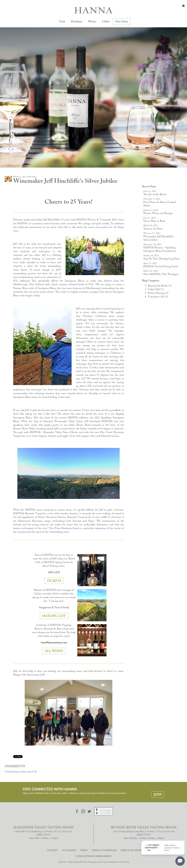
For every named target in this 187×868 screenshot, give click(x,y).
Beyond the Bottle (160, 286)
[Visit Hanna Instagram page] (83, 811)
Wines (92, 21)
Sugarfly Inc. (62, 862)
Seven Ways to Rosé (154, 221)
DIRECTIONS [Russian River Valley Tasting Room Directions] (144, 835)
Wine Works (125, 862)
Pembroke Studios (81, 862)
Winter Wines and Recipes (158, 214)
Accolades (69, 850)
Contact (53, 850)
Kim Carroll (104, 862)
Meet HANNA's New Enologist (161, 275)
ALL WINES (54, 651)
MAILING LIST (54, 616)
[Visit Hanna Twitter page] (89, 811)
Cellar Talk (156, 290)
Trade (84, 850)
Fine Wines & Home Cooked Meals (160, 204)
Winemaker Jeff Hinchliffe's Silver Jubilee (159, 239)
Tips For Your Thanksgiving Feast (161, 259)
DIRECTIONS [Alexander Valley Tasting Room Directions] (43, 835)
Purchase (77, 21)
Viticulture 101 (158, 297)
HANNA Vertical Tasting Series (161, 267)
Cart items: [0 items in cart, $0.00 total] (183, 5)
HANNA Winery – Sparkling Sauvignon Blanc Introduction (160, 250)
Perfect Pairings (158, 293)
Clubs (106, 21)
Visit (62, 21)
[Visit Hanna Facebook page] (77, 811)
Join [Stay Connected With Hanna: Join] (158, 795)
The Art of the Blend (155, 195)
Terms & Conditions (104, 850)
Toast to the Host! (153, 229)
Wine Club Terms (131, 850)
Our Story (122, 21)
